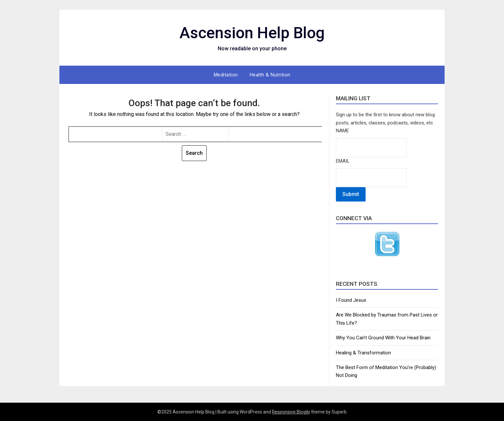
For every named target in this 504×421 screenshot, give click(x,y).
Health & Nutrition (270, 75)
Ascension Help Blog (252, 33)
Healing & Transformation (363, 353)
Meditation (226, 75)
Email (343, 161)
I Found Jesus (351, 300)
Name (342, 131)
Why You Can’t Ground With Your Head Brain (383, 338)
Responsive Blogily (291, 412)
